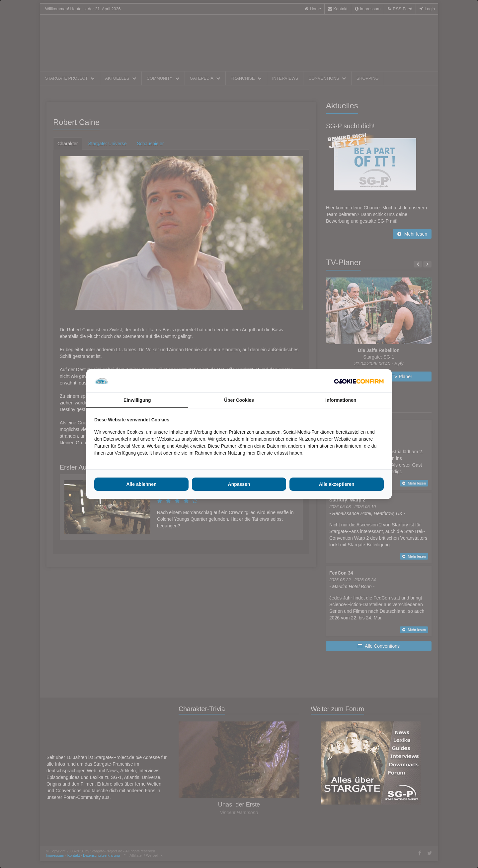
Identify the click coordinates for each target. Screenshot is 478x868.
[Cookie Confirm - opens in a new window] (359, 381)
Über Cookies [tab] (239, 400)
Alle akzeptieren (337, 484)
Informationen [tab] (341, 400)
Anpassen (239, 484)
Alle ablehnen (141, 484)
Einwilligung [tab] (137, 400)
